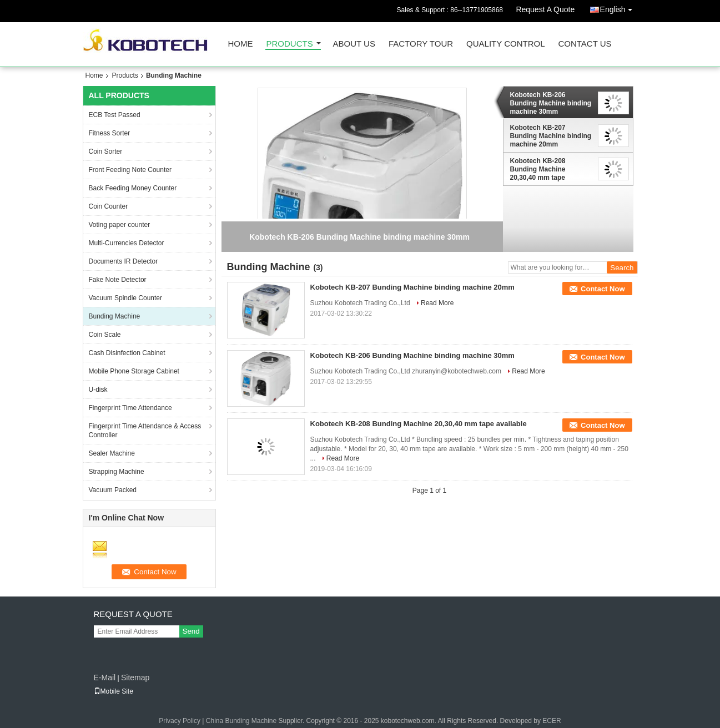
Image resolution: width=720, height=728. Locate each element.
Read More (437, 303)
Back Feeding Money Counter (133, 188)
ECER (552, 721)
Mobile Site (114, 691)
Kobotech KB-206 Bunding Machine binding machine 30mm (551, 103)
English (619, 7)
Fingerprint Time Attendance (130, 408)
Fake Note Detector (118, 280)
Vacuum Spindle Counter (126, 298)
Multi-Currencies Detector (127, 243)
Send (191, 631)
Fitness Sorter (110, 133)
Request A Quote (545, 9)
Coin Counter (109, 206)
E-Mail (105, 678)
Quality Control (505, 44)
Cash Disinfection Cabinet (127, 353)
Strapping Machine (117, 472)
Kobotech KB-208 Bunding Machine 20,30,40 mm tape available (538, 169)
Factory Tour (421, 44)
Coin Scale (105, 335)
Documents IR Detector (124, 261)
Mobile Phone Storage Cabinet (134, 371)
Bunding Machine (115, 316)
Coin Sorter (106, 151)
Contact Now (603, 289)
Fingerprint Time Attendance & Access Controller (145, 431)
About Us (354, 44)
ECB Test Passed (115, 115)
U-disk (98, 390)
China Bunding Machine (241, 721)
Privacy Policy (180, 721)
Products (290, 44)
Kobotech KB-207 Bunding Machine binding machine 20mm (551, 136)
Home (241, 44)
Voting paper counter (120, 225)
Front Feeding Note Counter (130, 170)
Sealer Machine (112, 453)
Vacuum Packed (113, 490)
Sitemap (135, 678)
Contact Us (585, 44)
